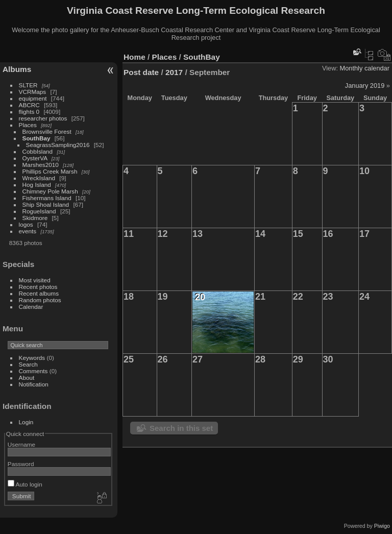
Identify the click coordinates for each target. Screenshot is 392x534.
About (27, 378)
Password (21, 464)
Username (21, 444)
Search (28, 364)
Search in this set (181, 428)
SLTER (28, 85)
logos (26, 224)
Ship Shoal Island (46, 204)
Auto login (25, 484)
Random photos (40, 300)
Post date (141, 72)
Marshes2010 (41, 165)
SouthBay (36, 138)
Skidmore (35, 218)
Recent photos (38, 287)
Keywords (32, 358)
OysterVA (35, 158)
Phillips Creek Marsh (50, 171)
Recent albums (39, 293)
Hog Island (37, 185)
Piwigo (382, 526)
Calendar (31, 307)
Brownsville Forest (47, 131)
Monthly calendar (365, 68)
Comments (33, 371)
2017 (174, 72)
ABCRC (29, 105)
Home (134, 57)
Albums (17, 69)
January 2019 (365, 86)
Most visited (35, 280)
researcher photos (43, 118)
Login (26, 422)
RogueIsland (39, 211)
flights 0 (29, 112)
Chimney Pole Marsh (50, 191)
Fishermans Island (47, 198)
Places (28, 125)
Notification (34, 384)
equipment (33, 98)
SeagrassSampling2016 (58, 145)
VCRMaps (33, 92)
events (28, 231)
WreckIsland (39, 178)
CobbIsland (38, 151)
